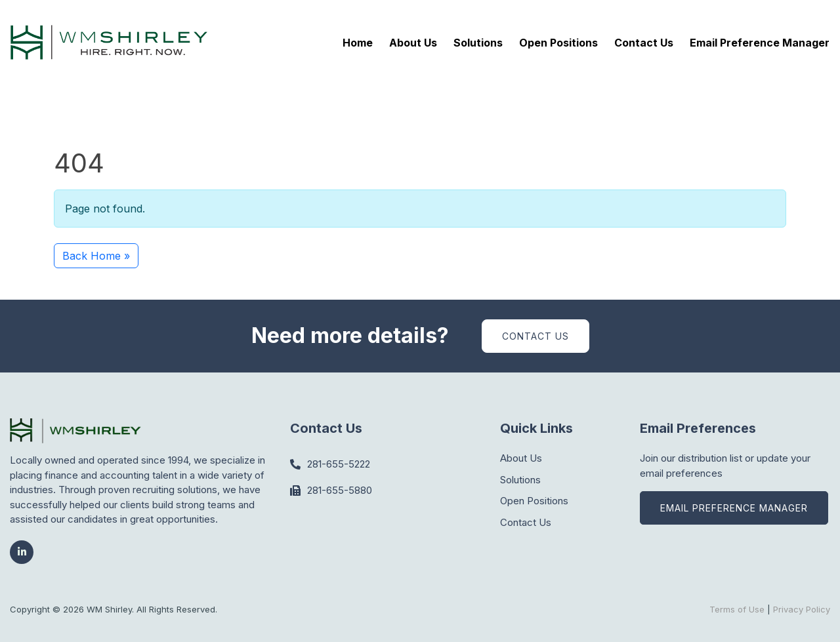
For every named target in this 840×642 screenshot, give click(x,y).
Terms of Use (737, 609)
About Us (413, 43)
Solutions (478, 43)
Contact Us (644, 43)
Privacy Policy (802, 609)
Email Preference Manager (760, 43)
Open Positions (558, 43)
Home (358, 43)
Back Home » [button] (96, 256)
